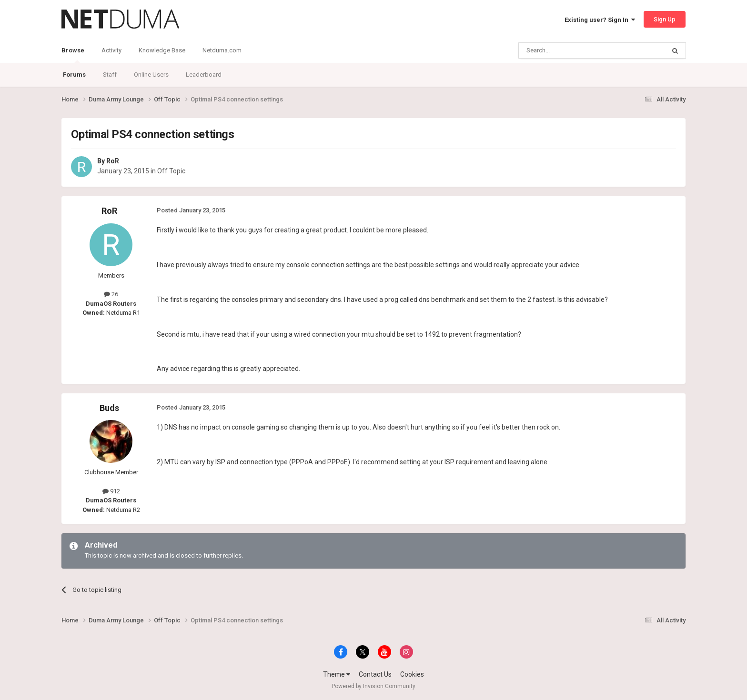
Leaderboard (204, 75)
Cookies (412, 674)
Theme (337, 674)
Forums (74, 75)
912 (111, 491)
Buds (109, 408)
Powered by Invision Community (373, 686)
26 (111, 294)
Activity (111, 50)
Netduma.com (222, 50)
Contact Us (375, 674)
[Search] (569, 50)
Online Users (151, 75)
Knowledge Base (162, 50)
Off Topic (171, 171)
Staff (110, 75)
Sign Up (665, 19)
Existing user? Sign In (600, 20)
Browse (73, 55)
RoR (113, 161)
